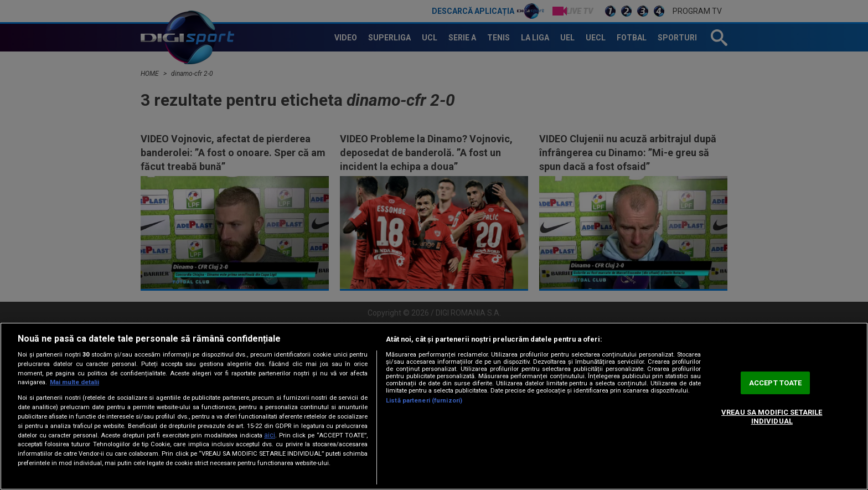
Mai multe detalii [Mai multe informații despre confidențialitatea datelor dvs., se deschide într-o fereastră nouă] (74, 382)
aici (270, 435)
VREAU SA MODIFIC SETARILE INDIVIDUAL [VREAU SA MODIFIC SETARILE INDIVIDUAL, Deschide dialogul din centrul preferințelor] (772, 417)
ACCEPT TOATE (776, 383)
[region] (434, 406)
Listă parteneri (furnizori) (424, 401)
